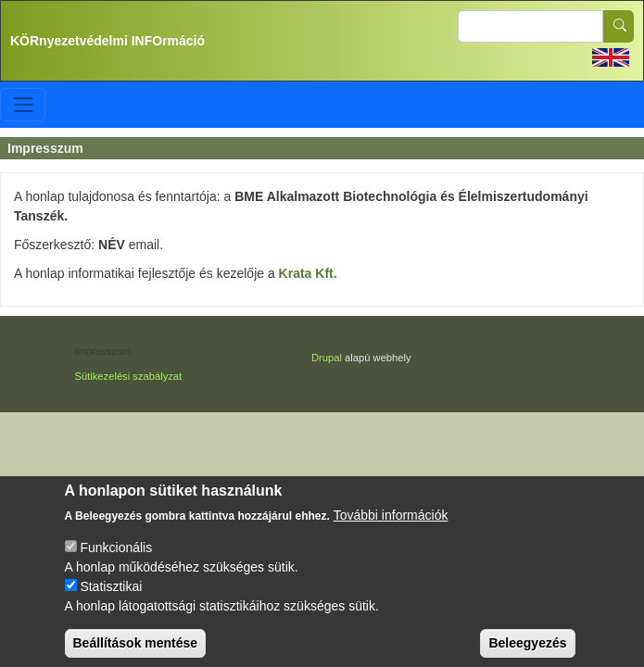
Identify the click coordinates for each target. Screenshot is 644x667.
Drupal (327, 358)
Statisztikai (111, 598)
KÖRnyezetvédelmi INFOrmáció (107, 41)
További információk (391, 527)
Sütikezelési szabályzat (129, 376)
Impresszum (103, 351)
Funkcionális (116, 560)
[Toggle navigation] (23, 104)
